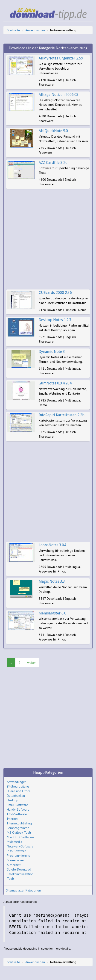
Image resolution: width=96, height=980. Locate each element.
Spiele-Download (19, 869)
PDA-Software (17, 851)
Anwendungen (35, 30)
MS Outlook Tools (19, 832)
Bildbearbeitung (18, 786)
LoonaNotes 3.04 (52, 545)
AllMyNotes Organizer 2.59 (61, 58)
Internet (12, 819)
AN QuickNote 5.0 (53, 131)
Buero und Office (19, 791)
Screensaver (16, 860)
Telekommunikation (20, 874)
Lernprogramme (18, 828)
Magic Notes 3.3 (52, 581)
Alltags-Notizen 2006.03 (59, 95)
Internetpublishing (19, 823)
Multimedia (15, 842)
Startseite (13, 30)
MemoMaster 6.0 (52, 613)
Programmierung (19, 856)
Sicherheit (14, 865)
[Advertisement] (48, 239)
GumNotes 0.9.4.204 (55, 383)
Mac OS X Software (20, 837)
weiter (32, 663)
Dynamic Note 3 (52, 352)
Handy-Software (18, 809)
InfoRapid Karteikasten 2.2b (62, 415)
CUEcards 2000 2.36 (55, 293)
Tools (11, 879)
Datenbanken (16, 796)
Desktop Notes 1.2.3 (55, 320)
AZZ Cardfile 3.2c (53, 163)
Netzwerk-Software (20, 846)
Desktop (13, 800)
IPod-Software (17, 814)
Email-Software (17, 805)
